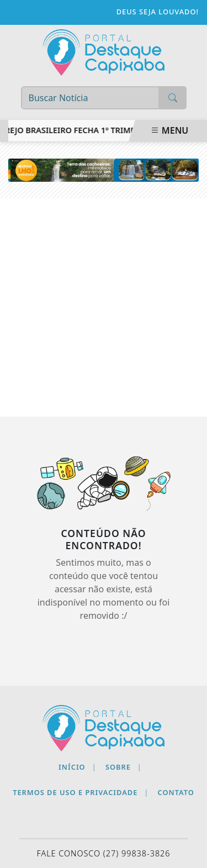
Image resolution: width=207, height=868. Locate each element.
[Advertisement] (104, 307)
